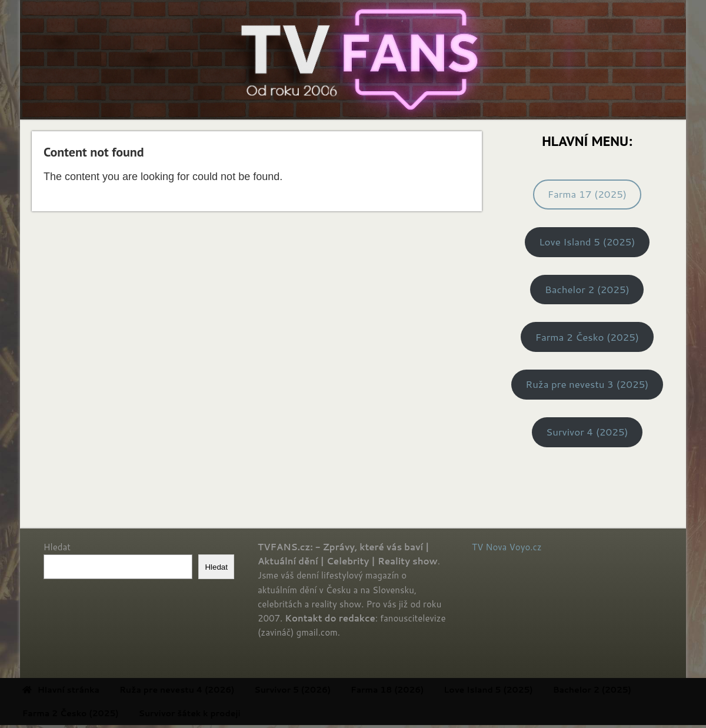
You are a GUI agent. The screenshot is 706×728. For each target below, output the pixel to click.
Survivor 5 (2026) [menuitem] (316, 690)
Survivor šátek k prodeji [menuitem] (213, 713)
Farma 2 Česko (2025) (587, 337)
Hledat (57, 547)
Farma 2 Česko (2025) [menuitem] (94, 713)
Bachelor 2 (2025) (587, 289)
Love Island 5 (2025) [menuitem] (512, 690)
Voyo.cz (526, 547)
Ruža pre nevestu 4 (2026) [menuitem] (200, 690)
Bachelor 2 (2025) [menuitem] (615, 690)
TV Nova (489, 547)
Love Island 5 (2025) (587, 242)
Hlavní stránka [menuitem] (84, 690)
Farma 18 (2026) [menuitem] (410, 690)
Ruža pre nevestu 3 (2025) (587, 384)
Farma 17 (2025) (587, 194)
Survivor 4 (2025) (587, 432)
